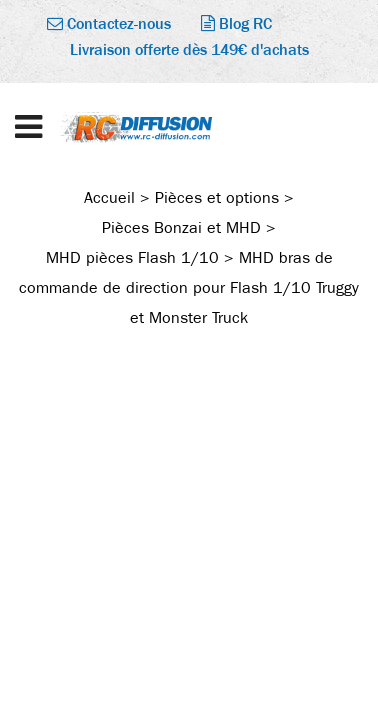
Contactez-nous (109, 23)
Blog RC (236, 23)
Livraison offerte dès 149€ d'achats (189, 49)
